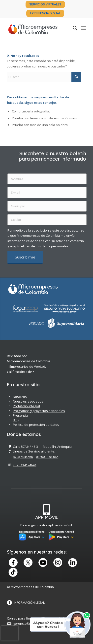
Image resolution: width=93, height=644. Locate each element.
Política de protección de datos (36, 425)
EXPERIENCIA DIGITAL (45, 13)
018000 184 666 (47, 457)
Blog (16, 420)
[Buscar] (73, 28)
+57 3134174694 (25, 465)
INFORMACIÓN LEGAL (29, 602)
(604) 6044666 (23, 457)
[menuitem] (45, 4)
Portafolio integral (26, 406)
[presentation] (10, 633)
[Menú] (83, 28)
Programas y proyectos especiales (39, 411)
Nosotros (20, 397)
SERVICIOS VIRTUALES (45, 4)
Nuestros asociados (28, 401)
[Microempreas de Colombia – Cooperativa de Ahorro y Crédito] (39, 28)
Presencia (20, 415)
